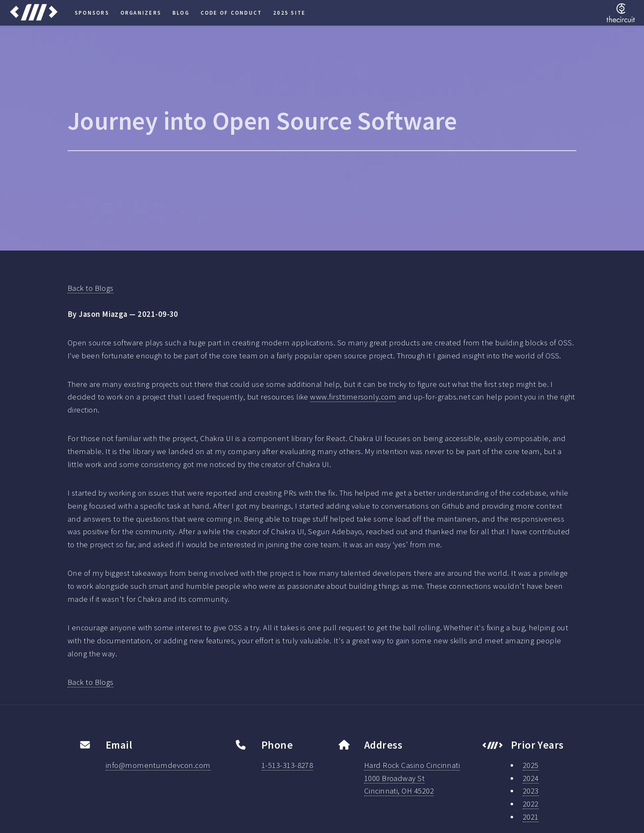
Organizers (141, 13)
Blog (181, 13)
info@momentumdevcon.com (158, 765)
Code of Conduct (231, 13)
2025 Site (289, 13)
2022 (531, 804)
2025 (531, 765)
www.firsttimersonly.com (353, 397)
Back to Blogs (91, 288)
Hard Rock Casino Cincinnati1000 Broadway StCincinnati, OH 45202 (412, 778)
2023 (531, 791)
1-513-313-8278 (287, 765)
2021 (531, 817)
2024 (531, 778)
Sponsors (92, 13)
